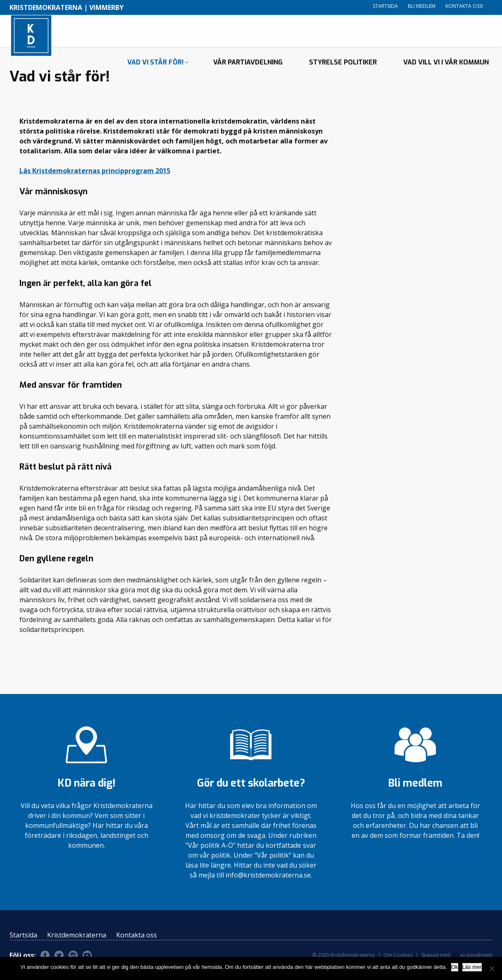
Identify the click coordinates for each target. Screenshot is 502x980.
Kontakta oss (137, 945)
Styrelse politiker (343, 77)
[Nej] (492, 968)
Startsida (385, 6)
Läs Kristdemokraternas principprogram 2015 (95, 180)
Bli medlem (422, 6)
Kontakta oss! (464, 6)
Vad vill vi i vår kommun (446, 77)
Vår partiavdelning (248, 77)
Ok (455, 967)
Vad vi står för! (156, 77)
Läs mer (472, 967)
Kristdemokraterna (77, 945)
